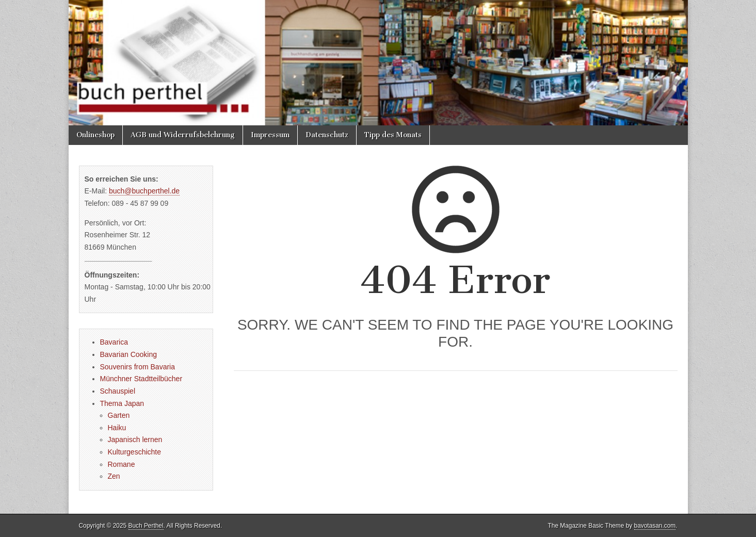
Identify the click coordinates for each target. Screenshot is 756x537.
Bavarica (114, 342)
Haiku (117, 428)
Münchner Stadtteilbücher (141, 379)
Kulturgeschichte (135, 452)
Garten (119, 415)
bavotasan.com (655, 526)
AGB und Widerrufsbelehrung (183, 135)
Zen (114, 476)
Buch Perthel (146, 526)
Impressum (270, 135)
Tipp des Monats (393, 135)
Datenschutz (327, 135)
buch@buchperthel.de (144, 191)
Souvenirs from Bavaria (138, 367)
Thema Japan (122, 403)
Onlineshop (95, 135)
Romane (122, 464)
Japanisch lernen (135, 440)
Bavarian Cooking (129, 354)
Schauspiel (118, 391)
